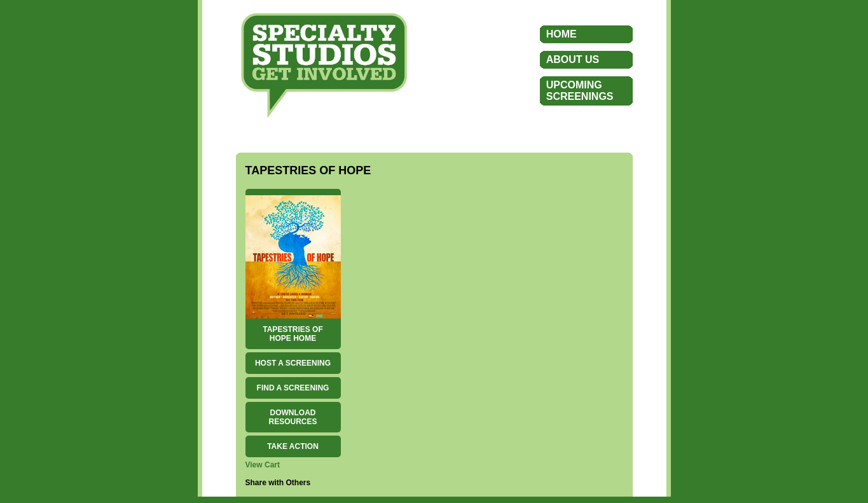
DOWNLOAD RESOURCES (293, 417)
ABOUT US (573, 59)
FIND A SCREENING (293, 388)
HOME (561, 34)
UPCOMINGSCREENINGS (580, 91)
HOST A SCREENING (293, 363)
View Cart (263, 465)
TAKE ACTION (293, 446)
